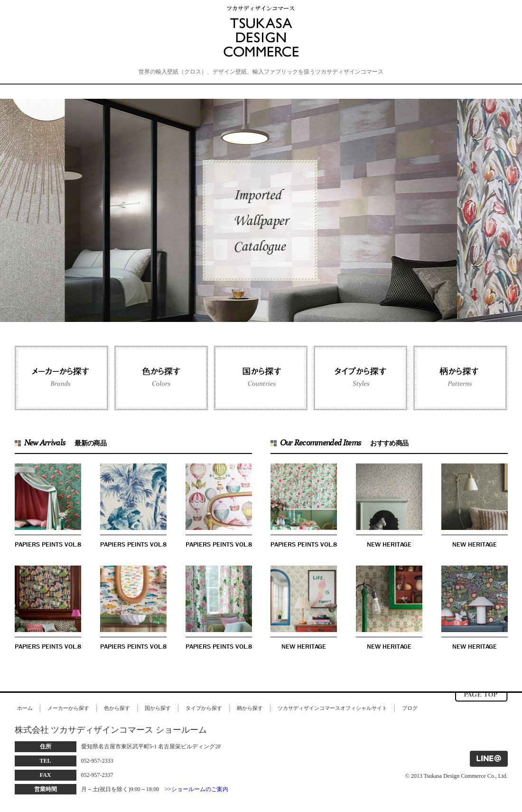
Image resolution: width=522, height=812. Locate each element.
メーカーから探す (68, 708)
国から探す (158, 708)
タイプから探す (204, 708)
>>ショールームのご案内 (196, 789)
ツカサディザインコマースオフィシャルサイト (332, 708)
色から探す (117, 708)
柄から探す (250, 708)
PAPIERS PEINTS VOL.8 (48, 544)
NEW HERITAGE (389, 544)
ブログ (410, 708)
